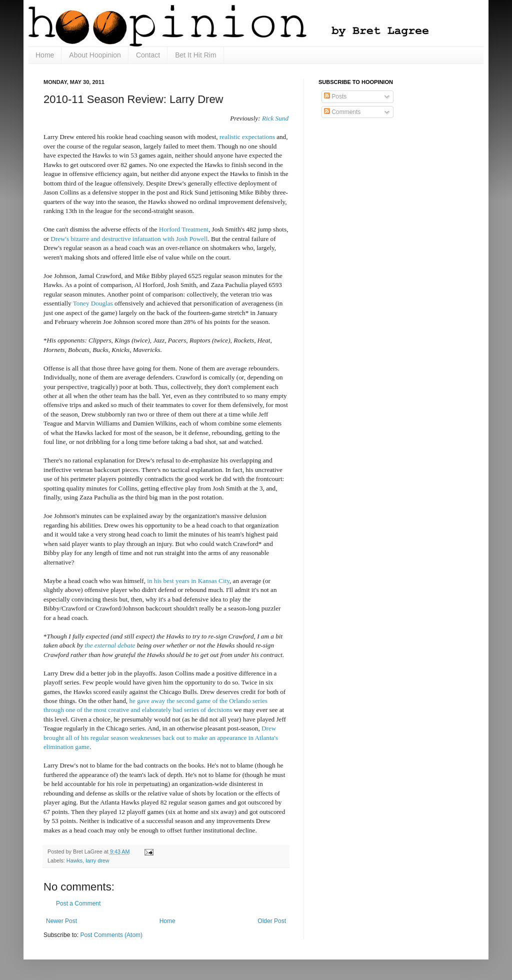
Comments (342, 112)
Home (45, 55)
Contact (148, 55)
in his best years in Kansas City (188, 581)
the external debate (110, 645)
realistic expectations (247, 137)
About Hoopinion (95, 55)
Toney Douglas (93, 303)
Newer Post (61, 921)
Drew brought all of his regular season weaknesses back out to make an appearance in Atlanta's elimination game (161, 737)
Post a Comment (78, 903)
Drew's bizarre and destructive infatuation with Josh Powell (129, 239)
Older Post (272, 921)
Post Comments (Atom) (111, 935)
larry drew (97, 860)
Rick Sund (275, 118)
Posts (335, 96)
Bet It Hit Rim (195, 55)
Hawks (74, 860)
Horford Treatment (184, 229)
